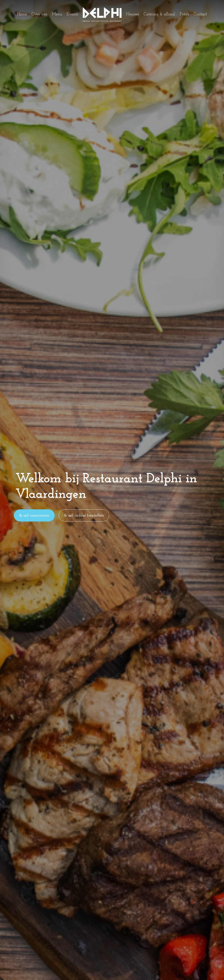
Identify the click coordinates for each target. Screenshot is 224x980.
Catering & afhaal (159, 14)
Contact (200, 14)
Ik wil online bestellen (84, 515)
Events (72, 14)
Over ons (39, 14)
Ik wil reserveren (34, 515)
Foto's (184, 14)
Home (22, 14)
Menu (57, 14)
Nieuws (133, 14)
